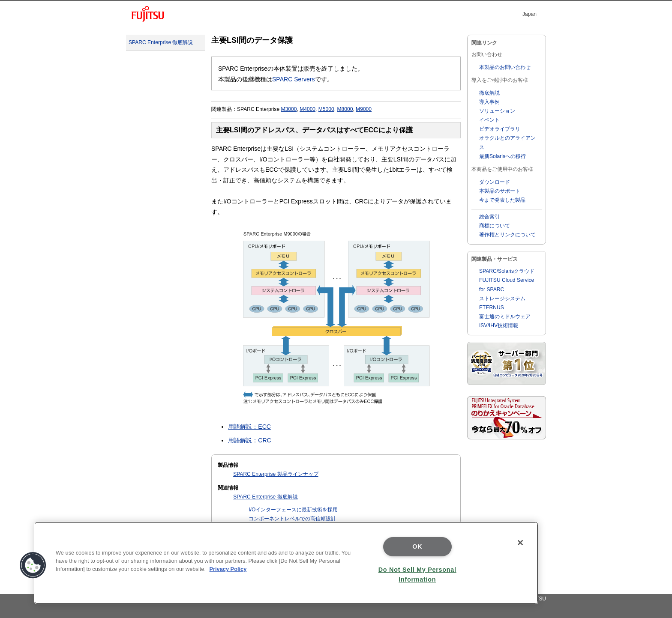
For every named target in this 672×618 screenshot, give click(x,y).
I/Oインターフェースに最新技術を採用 (293, 510)
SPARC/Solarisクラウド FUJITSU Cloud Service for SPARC (507, 280)
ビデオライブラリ (500, 129)
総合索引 (489, 217)
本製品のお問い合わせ (505, 67)
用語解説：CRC (249, 440)
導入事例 (489, 102)
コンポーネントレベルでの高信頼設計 (292, 519)
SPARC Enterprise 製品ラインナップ (276, 474)
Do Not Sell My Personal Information (417, 575)
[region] (286, 563)
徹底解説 (489, 93)
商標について (495, 226)
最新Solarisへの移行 (502, 156)
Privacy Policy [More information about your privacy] (228, 569)
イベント (489, 120)
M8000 (345, 109)
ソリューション (497, 111)
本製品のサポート (500, 191)
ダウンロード (495, 182)
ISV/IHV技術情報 (499, 325)
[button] (33, 565)
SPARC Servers (294, 79)
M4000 (307, 109)
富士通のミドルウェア (505, 316)
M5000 (326, 109)
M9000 (364, 109)
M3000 (289, 109)
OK (417, 546)
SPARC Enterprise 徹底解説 (161, 42)
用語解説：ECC (249, 427)
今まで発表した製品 (502, 200)
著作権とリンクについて (507, 235)
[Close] (520, 543)
